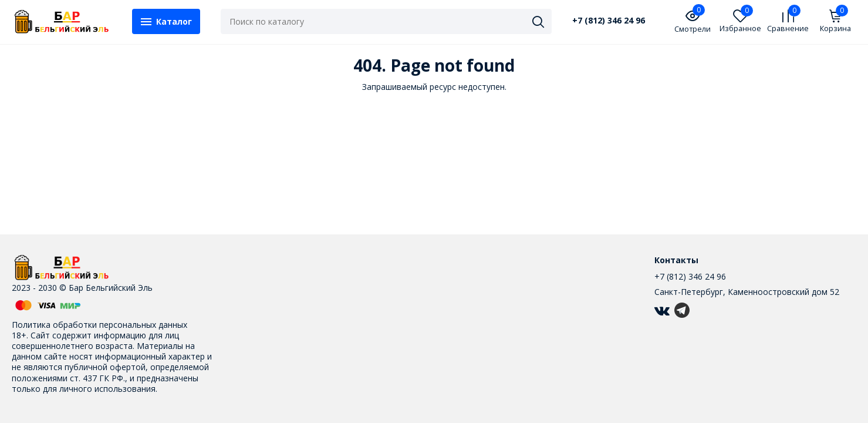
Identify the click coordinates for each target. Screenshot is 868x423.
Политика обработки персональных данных (99, 325)
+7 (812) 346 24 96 (609, 21)
